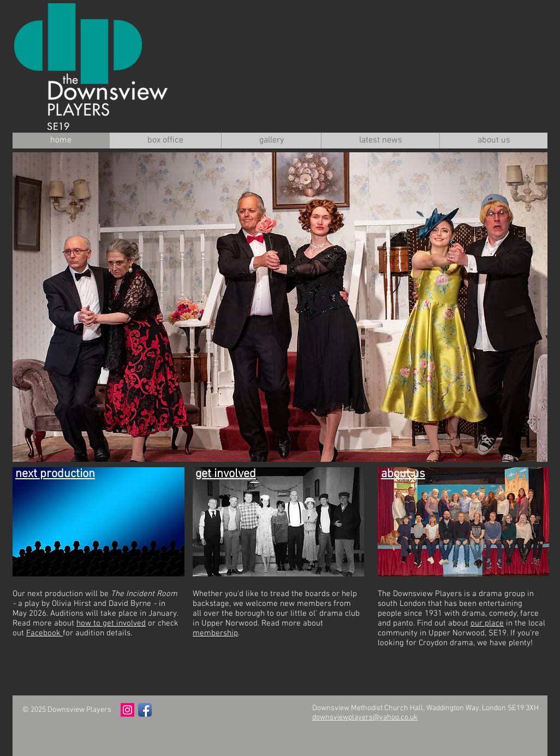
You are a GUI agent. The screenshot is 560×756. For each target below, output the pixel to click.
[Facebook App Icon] (145, 710)
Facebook (44, 633)
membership (215, 633)
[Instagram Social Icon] (127, 710)
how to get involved (111, 623)
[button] (280, 307)
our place (487, 623)
